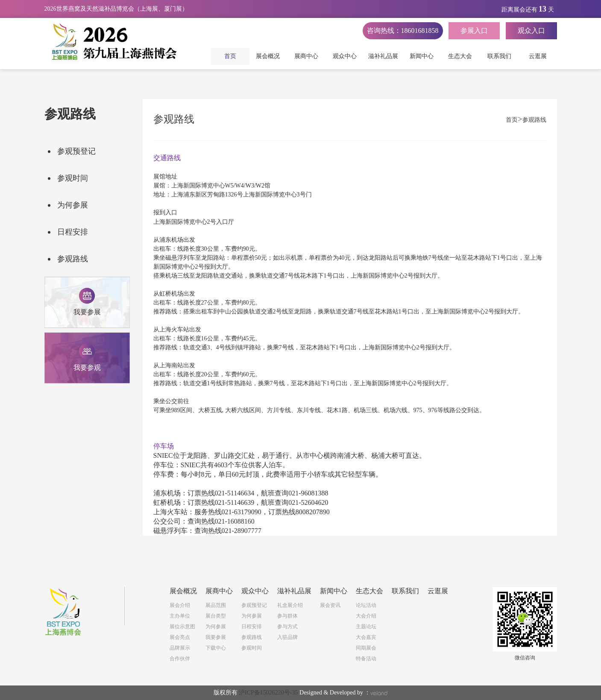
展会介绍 (180, 605)
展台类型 (216, 616)
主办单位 (180, 616)
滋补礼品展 (384, 56)
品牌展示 (180, 648)
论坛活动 (366, 605)
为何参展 (73, 205)
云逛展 (538, 56)
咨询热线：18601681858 (403, 31)
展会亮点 (180, 637)
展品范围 (216, 605)
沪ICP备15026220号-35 (268, 693)
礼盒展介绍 (290, 605)
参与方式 (287, 627)
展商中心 (307, 56)
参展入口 (474, 31)
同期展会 (366, 648)
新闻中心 (422, 56)
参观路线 (73, 259)
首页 (230, 56)
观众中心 (346, 56)
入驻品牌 (287, 637)
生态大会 (461, 56)
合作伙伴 (180, 659)
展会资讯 (330, 605)
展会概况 (269, 56)
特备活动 (366, 659)
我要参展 (216, 637)
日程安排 (73, 232)
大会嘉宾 (366, 637)
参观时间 (73, 178)
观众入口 (531, 31)
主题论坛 (366, 627)
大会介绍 (366, 616)
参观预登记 (76, 151)
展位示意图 (182, 627)
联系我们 (499, 56)
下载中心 (216, 648)
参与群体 (287, 616)
